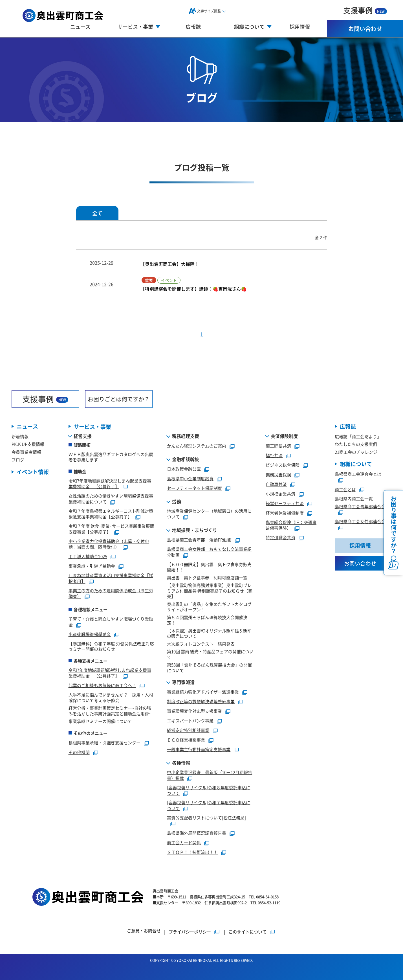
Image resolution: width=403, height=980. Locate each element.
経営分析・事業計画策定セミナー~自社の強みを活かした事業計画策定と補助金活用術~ (110, 711)
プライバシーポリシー (190, 931)
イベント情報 (33, 472)
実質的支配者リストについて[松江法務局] (206, 818)
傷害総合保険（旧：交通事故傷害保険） (291, 525)
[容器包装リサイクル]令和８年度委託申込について (209, 790)
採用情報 (300, 27)
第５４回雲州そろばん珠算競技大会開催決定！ (207, 620)
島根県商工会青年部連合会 (360, 506)
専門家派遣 (183, 682)
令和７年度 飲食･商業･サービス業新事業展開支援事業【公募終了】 (111, 529)
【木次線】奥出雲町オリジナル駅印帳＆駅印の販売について (209, 633)
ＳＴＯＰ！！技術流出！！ (192, 852)
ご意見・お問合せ (144, 930)
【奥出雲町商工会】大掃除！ (170, 264)
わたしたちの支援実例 (356, 444)
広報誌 (193, 27)
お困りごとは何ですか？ (119, 399)
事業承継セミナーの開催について (100, 721)
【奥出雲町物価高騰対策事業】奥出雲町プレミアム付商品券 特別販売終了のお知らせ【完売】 (210, 591)
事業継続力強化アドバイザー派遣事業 (203, 692)
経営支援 (83, 436)
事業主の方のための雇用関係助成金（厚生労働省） (111, 593)
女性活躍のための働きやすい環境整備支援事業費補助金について (111, 499)
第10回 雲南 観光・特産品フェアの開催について (210, 654)
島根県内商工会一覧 (354, 499)
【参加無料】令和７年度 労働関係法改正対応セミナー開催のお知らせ (111, 646)
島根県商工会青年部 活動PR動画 (199, 540)
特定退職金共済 (280, 537)
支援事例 (365, 10)
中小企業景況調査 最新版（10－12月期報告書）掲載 (210, 775)
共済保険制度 (284, 436)
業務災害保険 (278, 474)
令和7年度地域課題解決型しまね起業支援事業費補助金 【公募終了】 (110, 484)
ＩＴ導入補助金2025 (88, 556)
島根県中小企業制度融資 (190, 478)
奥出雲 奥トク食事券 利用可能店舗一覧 (207, 577)
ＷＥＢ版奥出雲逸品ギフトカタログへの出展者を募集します (111, 457)
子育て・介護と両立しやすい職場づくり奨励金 (111, 622)
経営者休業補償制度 (285, 513)
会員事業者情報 (26, 452)
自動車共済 (276, 484)
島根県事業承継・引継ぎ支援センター (104, 743)
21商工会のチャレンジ (356, 452)
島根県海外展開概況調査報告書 (197, 833)
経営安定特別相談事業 (188, 730)
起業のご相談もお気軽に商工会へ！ (102, 685)
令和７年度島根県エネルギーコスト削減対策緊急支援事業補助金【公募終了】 (111, 514)
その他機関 (79, 752)
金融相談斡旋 (186, 459)
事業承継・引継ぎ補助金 (92, 566)
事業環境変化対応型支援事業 (194, 711)
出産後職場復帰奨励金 (90, 634)
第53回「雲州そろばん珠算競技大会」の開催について (209, 667)
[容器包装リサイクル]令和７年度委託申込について (209, 805)
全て (97, 213)
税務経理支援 (186, 436)
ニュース (80, 27)
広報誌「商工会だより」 (358, 436)
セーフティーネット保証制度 (194, 488)
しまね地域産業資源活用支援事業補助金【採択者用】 (111, 578)
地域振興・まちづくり (195, 530)
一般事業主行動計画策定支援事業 (199, 749)
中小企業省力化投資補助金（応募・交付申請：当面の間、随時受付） (109, 544)
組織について (356, 464)
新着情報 (20, 436)
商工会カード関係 (184, 842)
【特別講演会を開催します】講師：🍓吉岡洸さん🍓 (193, 289)
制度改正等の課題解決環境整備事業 (201, 701)
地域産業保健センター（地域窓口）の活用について (209, 514)
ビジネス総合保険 (283, 465)
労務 (177, 501)
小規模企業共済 (280, 494)
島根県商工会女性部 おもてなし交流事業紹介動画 (209, 552)
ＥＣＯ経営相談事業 (186, 740)
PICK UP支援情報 (28, 444)
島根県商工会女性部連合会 (360, 522)
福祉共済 (274, 455)
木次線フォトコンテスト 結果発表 (201, 644)
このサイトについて (247, 931)
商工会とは (345, 489)
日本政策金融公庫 (184, 469)
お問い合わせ (365, 29)
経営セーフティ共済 (285, 503)
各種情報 (181, 763)
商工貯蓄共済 (278, 446)
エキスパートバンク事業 (190, 721)
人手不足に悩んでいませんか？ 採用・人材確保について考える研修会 (111, 697)
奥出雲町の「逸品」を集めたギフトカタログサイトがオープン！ (209, 607)
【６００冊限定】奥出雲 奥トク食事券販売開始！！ (209, 567)
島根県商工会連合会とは (358, 474)
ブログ (18, 460)
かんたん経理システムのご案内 (197, 446)
